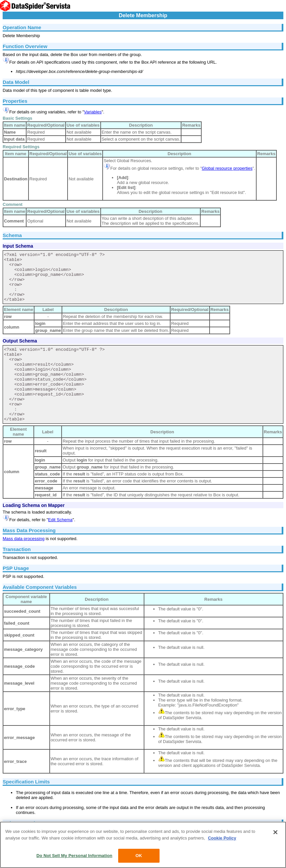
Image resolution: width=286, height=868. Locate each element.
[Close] (275, 832)
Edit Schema (60, 520)
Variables (93, 112)
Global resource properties (227, 168)
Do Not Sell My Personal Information (74, 856)
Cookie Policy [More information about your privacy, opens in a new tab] (222, 838)
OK (139, 856)
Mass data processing (24, 539)
